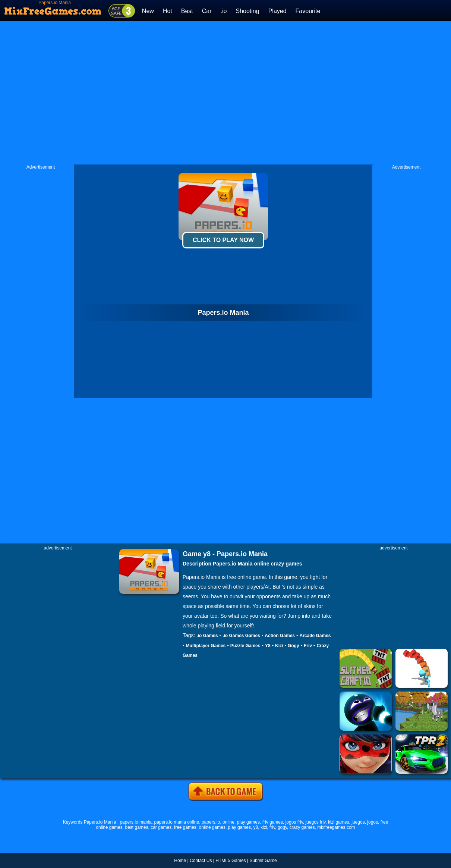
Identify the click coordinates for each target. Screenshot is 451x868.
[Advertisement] (146, 93)
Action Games (280, 636)
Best (187, 11)
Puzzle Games (245, 646)
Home (180, 861)
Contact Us (201, 861)
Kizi (279, 646)
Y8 (268, 646)
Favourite (308, 11)
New (148, 11)
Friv (308, 646)
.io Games (207, 636)
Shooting (247, 11)
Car (207, 11)
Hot (168, 11)
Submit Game (263, 861)
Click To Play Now (223, 240)
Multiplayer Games (206, 646)
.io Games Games (241, 636)
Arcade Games (315, 636)
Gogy (294, 646)
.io (224, 11)
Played (277, 11)
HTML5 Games (231, 861)
